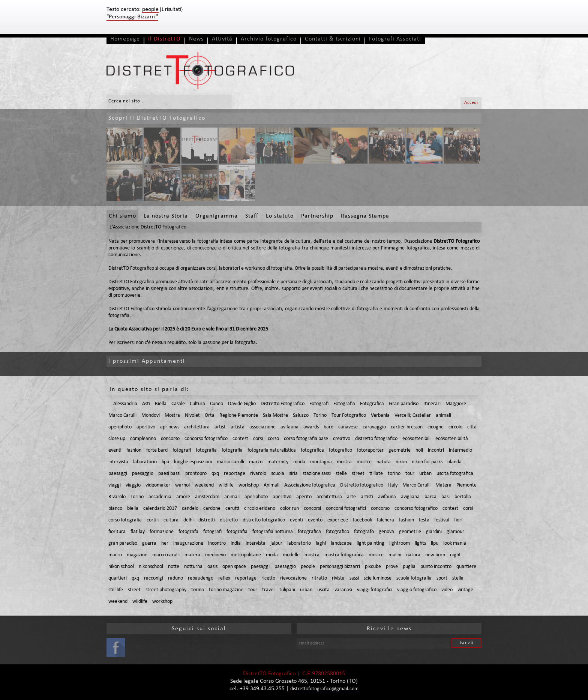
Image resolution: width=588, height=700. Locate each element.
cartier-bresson (407, 427)
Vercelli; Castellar (413, 415)
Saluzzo (301, 415)
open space (234, 567)
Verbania (380, 415)
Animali (271, 485)
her (165, 543)
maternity (278, 462)
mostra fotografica (344, 555)
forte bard (157, 450)
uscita (323, 590)
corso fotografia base (306, 439)
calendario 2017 (160, 508)
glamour (455, 532)
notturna (193, 567)
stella (458, 578)
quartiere (466, 567)
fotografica (312, 450)
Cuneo (217, 404)
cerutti (232, 508)
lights (420, 543)
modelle (291, 555)
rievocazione (293, 578)
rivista (338, 578)
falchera (385, 520)
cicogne (436, 427)
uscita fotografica (455, 474)
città (472, 427)
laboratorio (145, 462)
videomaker (158, 485)
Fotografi (319, 404)
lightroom (400, 543)
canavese (348, 427)
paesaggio (143, 474)
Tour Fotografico (349, 415)
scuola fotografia (414, 578)
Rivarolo (117, 497)
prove (392, 567)
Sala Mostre (275, 415)
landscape (341, 543)
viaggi (115, 485)
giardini (434, 532)
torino (394, 474)
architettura (197, 427)
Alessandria (125, 404)
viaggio (133, 485)
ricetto (268, 578)
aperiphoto (120, 427)
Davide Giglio (242, 404)
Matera (443, 485)
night (455, 555)
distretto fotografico (376, 439)
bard (328, 427)
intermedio (460, 450)
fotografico (340, 450)
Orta (210, 415)
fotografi (182, 450)
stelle (341, 474)
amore (183, 497)
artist (220, 427)
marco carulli (230, 462)
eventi (115, 450)
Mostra (172, 415)
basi (445, 497)
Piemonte (466, 485)
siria (293, 474)
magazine (137, 555)
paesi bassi (169, 474)
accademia (160, 497)
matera (192, 555)
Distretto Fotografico (283, 404)
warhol (182, 485)
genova (386, 532)
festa (424, 520)
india (236, 543)
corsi (258, 439)
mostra (344, 462)
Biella (161, 404)
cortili (153, 520)
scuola (278, 474)
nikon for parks (427, 462)
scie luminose (378, 578)
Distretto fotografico (362, 485)
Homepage (125, 39)
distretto (229, 520)
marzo (256, 462)
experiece (338, 520)
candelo (190, 508)
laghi (321, 543)
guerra (149, 543)
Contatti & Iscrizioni (333, 39)
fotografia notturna (273, 532)
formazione (162, 532)
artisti (367, 497)
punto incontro (436, 567)
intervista (118, 462)
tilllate (376, 474)
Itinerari (432, 404)
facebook (362, 520)
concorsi (312, 508)
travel (268, 590)
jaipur (276, 543)
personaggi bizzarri (340, 567)
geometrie (400, 450)
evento (315, 520)
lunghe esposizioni (193, 462)
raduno (175, 578)
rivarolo (258, 474)
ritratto (319, 578)
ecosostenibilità (452, 439)
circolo (455, 427)
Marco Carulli (122, 415)
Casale (178, 404)
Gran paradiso (404, 404)
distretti (207, 520)
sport (442, 578)
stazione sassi (317, 474)
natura (384, 462)
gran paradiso (123, 543)
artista (238, 427)
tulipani (287, 590)
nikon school (121, 567)
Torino (320, 415)
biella (133, 508)
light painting (370, 543)
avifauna (289, 427)
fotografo (364, 532)
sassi (354, 578)
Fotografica (372, 404)
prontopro (196, 474)
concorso (170, 439)
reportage (235, 474)
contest (240, 439)
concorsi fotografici (346, 508)
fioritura (117, 532)
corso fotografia (125, 520)
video (447, 590)
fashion (134, 450)
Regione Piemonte (239, 415)
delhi (188, 520)
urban (425, 474)
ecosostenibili (416, 439)
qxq (215, 474)
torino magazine (226, 590)
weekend (204, 485)
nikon (401, 462)
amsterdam (207, 497)
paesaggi (118, 474)
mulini (395, 555)
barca (430, 497)
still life (116, 590)
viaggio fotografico (417, 590)
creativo (342, 439)
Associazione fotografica (310, 485)
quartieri (118, 578)
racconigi (154, 578)
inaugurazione (188, 543)
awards (311, 427)
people (308, 567)
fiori (458, 520)
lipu (165, 462)
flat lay (138, 532)
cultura (171, 520)
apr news (170, 427)
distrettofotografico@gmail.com (324, 689)
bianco (115, 508)
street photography (166, 590)
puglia (409, 567)
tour (410, 474)
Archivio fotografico (269, 39)
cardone (212, 508)
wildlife (226, 485)
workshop (249, 485)
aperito (304, 497)
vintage (465, 590)
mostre (364, 462)
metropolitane (246, 555)
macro (115, 555)
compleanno (143, 439)
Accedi (471, 103)
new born (435, 555)
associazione (262, 427)
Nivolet (192, 415)
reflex (224, 578)
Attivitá (222, 39)
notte (174, 567)
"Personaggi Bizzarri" (132, 17)
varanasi (343, 590)
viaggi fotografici (375, 590)
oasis (212, 567)
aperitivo (146, 427)
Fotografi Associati (395, 39)
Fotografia (344, 404)
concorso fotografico (206, 439)
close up (117, 439)
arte (351, 497)
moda (299, 462)
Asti (146, 404)
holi (419, 450)
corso (273, 439)
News (196, 39)
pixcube (373, 567)
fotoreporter (370, 450)
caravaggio (374, 427)
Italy (393, 485)
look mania (455, 543)
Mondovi (151, 415)
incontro (217, 543)
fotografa (188, 532)
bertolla (463, 497)
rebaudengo (201, 578)
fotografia (206, 450)
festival (442, 520)
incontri (436, 450)
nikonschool (151, 567)
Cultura (197, 404)
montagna (321, 462)
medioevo (215, 555)
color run (289, 508)
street (358, 474)
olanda (454, 462)
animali (443, 415)
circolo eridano (260, 508)
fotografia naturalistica (272, 450)
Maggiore (456, 404)
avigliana (410, 497)
